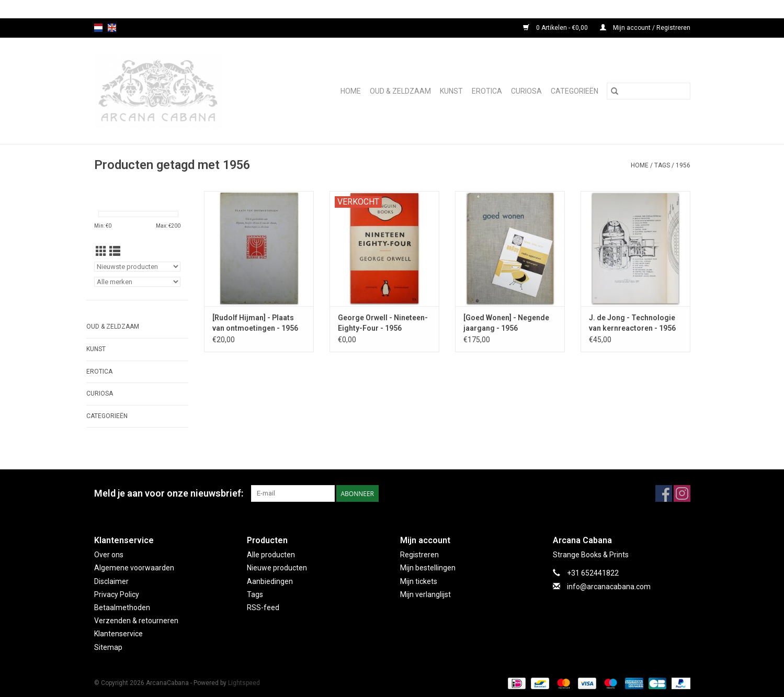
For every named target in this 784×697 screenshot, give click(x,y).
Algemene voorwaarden (134, 568)
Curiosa (526, 91)
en (112, 28)
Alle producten (271, 555)
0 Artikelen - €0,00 (556, 28)
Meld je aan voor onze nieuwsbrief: (169, 493)
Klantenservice (118, 634)
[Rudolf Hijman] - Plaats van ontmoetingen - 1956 (255, 323)
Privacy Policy (117, 594)
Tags (662, 165)
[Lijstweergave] (115, 252)
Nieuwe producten (277, 568)
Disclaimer (111, 581)
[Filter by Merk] (137, 282)
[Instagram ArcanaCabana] (682, 493)
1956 (683, 165)
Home (351, 91)
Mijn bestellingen (428, 568)
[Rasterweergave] (101, 252)
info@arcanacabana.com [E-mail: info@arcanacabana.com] (609, 587)
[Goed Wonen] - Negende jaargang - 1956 (506, 323)
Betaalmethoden (122, 608)
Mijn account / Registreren (645, 28)
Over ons (109, 555)
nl (98, 28)
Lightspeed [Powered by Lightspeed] (244, 683)
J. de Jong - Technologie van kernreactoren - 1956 (632, 323)
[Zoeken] (649, 91)
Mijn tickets (419, 581)
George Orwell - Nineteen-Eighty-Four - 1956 (383, 323)
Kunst (451, 91)
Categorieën (575, 91)
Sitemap (108, 647)
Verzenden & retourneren (136, 621)
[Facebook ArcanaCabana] (664, 493)
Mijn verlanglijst (425, 594)
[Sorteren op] (137, 267)
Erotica (487, 91)
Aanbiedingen (270, 581)
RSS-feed (263, 608)
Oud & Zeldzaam (400, 91)
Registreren (419, 555)
